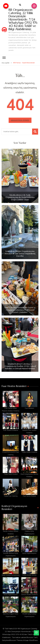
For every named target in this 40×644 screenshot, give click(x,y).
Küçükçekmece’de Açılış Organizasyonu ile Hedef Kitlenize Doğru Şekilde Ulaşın (20, 197)
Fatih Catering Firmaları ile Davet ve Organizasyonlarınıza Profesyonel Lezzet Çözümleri (20, 310)
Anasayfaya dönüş (20, 120)
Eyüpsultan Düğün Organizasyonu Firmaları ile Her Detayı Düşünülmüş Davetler (20, 254)
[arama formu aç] (20, 5)
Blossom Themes (16, 640)
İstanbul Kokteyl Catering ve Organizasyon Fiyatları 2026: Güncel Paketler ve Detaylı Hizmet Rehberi (20, 366)
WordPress (33, 640)
